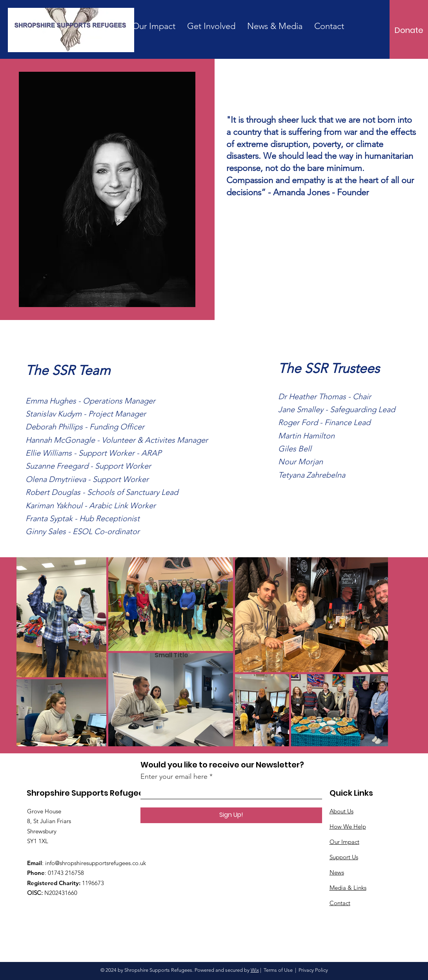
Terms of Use (278, 970)
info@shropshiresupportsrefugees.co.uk (96, 863)
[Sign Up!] (231, 815)
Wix (255, 970)
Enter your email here (174, 776)
